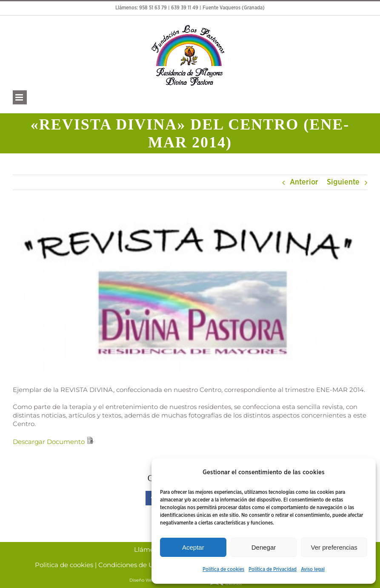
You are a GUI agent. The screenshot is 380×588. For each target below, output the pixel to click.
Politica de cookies (223, 569)
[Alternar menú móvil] (20, 97)
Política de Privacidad (273, 569)
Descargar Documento (49, 442)
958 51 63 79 (153, 8)
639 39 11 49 (185, 8)
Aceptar (193, 547)
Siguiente (343, 182)
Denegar (264, 547)
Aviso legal (313, 569)
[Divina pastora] (190, 294)
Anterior (304, 182)
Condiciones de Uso (129, 565)
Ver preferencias (334, 547)
